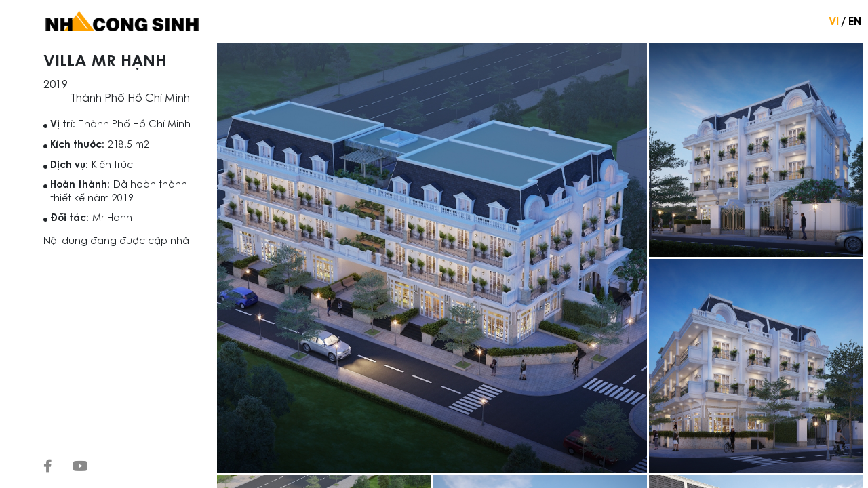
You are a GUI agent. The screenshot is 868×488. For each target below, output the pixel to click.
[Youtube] (80, 466)
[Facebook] (53, 466)
